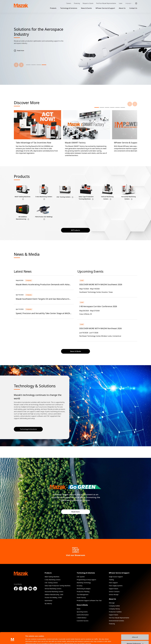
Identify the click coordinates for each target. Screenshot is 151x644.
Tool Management (83, 595)
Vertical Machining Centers (53, 589)
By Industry (48, 603)
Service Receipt (114, 595)
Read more (76, 512)
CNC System (81, 577)
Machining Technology (84, 583)
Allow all (135, 628)
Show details (30, 640)
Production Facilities (115, 612)
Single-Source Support (116, 577)
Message (112, 603)
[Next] (21, 65)
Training (111, 580)
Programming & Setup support (86, 580)
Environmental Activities (116, 621)
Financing (77, 3)
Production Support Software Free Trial (89, 601)
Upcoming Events (82, 612)
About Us (122, 8)
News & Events (86, 8)
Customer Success (83, 621)
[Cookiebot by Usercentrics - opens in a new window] (12, 640)
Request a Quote (88, 3)
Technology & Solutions (69, 8)
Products (53, 8)
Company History (114, 609)
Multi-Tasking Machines (52, 577)
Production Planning (83, 592)
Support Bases (114, 589)
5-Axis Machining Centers (53, 580)
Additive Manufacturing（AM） (54, 595)
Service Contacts (114, 592)
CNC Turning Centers (51, 583)
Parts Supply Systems (116, 586)
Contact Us (133, 8)
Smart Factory (81, 598)
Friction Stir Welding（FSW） (54, 598)
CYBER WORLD (82, 618)
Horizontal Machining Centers (54, 592)
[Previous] (16, 65)
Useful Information (83, 615)
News (79, 609)
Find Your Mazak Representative (106, 3)
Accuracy (80, 586)
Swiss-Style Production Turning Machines (58, 586)
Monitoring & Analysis (84, 589)
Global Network (136, 3)
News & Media (82, 605)
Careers (69, 3)
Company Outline (114, 606)
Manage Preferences (135, 635)
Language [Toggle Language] (128, 3)
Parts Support (113, 583)
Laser (121, 3)
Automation (48, 601)
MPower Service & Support (105, 8)
